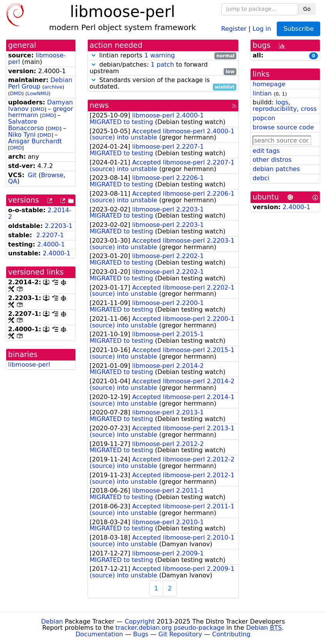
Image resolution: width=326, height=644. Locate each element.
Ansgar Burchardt (35, 141)
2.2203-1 (59, 226)
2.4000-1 (51, 244)
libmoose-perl (29, 365)
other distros (272, 160)
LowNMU (38, 93)
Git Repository (180, 634)
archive (53, 87)
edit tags (266, 151)
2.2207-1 (50, 235)
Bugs (141, 634)
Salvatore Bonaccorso (26, 125)
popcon (264, 118)
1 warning (160, 55)
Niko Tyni (22, 135)
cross (308, 109)
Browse (52, 175)
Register (234, 28)
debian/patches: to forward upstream (163, 68)
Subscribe (298, 29)
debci (261, 178)
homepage (269, 84)
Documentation (99, 634)
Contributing (231, 634)
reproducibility (275, 109)
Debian (52, 621)
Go (307, 9)
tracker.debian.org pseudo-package (170, 628)
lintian (262, 93)
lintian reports (163, 56)
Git (32, 175)
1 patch (162, 65)
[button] (94, 55)
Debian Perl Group (40, 83)
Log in (262, 28)
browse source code (283, 127)
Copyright (140, 621)
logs (282, 102)
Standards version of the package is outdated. (163, 84)
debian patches (276, 169)
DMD (16, 93)
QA (13, 181)
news (99, 105)
